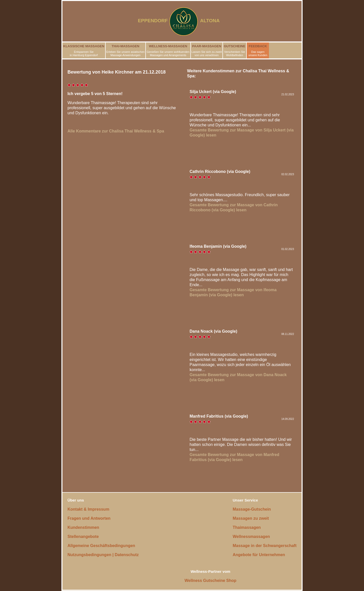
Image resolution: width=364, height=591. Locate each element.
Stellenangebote (83, 537)
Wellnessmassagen (251, 537)
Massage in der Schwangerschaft (265, 546)
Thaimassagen (247, 527)
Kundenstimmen (83, 527)
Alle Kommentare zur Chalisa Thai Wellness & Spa (116, 131)
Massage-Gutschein (252, 509)
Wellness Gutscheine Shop (210, 581)
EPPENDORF (153, 21)
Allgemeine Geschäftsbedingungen (101, 546)
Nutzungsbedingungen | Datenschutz (103, 555)
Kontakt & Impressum (88, 509)
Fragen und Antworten (89, 518)
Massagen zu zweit (251, 518)
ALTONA (213, 21)
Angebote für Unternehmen (259, 555)
